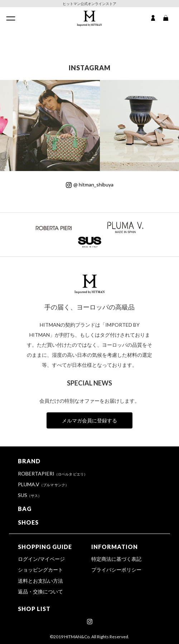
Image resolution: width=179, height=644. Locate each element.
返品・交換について (40, 591)
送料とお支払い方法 (40, 581)
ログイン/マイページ (41, 559)
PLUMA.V (43, 484)
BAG (25, 509)
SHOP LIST (34, 609)
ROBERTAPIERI (53, 473)
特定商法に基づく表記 (116, 559)
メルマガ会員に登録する (89, 420)
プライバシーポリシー (116, 570)
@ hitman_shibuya (90, 184)
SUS (30, 495)
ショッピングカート (40, 570)
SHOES (28, 522)
